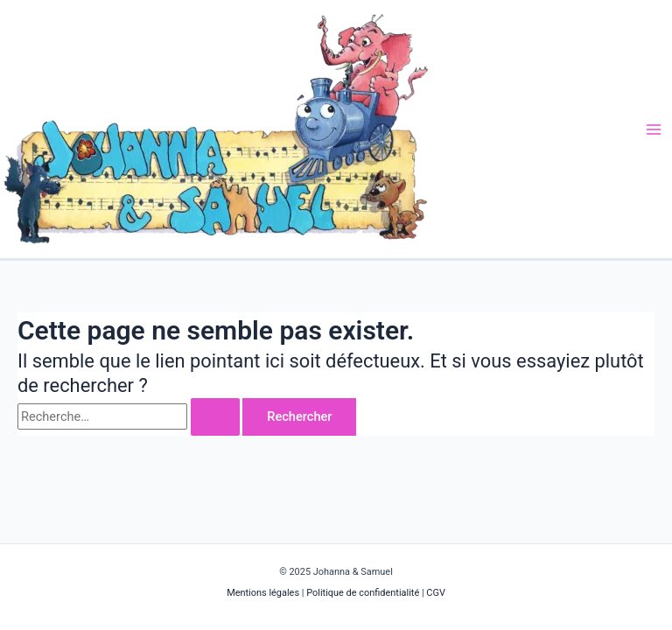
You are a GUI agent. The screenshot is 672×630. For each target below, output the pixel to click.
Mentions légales (264, 593)
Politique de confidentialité (363, 593)
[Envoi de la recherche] (215, 417)
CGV (436, 593)
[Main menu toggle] (654, 129)
